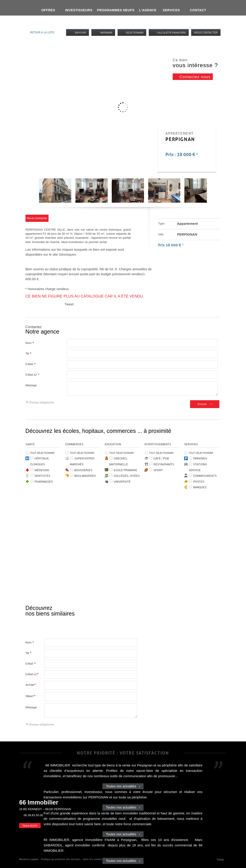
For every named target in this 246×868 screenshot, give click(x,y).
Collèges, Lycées (127, 476)
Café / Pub (161, 458)
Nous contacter (206, 32)
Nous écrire (30, 826)
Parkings (200, 458)
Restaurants (164, 464)
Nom (30, 343)
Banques (200, 487)
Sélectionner (135, 33)
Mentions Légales (29, 859)
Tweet (69, 304)
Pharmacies (44, 482)
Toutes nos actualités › (123, 786)
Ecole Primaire (125, 470)
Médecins (42, 470)
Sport (158, 470)
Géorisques (67, 254)
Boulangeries (85, 476)
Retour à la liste (42, 32)
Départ (30, 696)
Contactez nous (195, 77)
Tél (28, 353)
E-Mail (30, 364)
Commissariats (205, 476)
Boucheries (83, 470)
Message (31, 385)
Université (122, 482)
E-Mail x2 (32, 375)
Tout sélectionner (42, 453)
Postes (199, 482)
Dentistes (42, 476)
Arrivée (30, 685)
